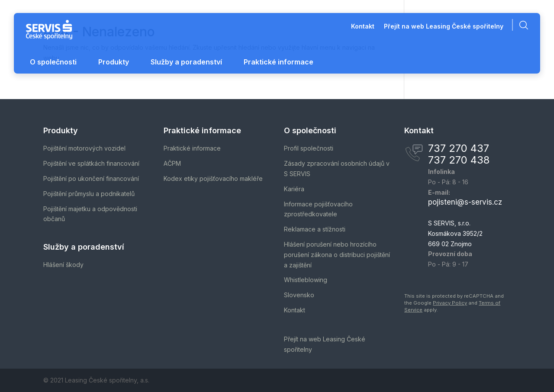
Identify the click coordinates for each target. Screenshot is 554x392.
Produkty (114, 62)
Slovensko (299, 295)
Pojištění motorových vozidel (84, 148)
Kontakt (363, 27)
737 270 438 (459, 160)
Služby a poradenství (186, 62)
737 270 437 (459, 148)
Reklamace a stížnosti (315, 229)
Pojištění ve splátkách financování (91, 163)
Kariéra (294, 189)
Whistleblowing (306, 280)
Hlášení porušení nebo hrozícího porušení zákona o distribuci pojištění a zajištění (337, 255)
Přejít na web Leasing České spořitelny (444, 27)
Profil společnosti (309, 148)
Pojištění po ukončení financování (91, 178)
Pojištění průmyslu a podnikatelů (89, 194)
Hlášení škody (63, 265)
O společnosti (53, 62)
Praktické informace (279, 62)
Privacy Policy (450, 303)
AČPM (172, 163)
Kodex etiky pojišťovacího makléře (213, 178)
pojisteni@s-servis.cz (465, 202)
